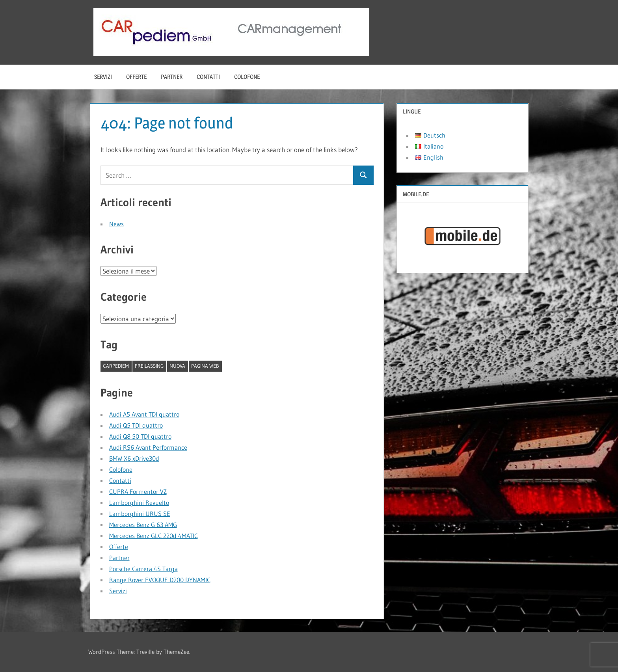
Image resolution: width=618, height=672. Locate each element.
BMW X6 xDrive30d (134, 458)
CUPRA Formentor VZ (138, 491)
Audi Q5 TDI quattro (136, 425)
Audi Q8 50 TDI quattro (140, 436)
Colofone (247, 77)
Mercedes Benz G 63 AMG (143, 525)
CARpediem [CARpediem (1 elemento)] (116, 366)
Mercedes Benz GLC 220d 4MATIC (154, 536)
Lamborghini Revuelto (139, 503)
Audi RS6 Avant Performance (148, 447)
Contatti (208, 77)
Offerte (136, 77)
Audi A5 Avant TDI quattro (144, 414)
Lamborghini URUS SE (140, 514)
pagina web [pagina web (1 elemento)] (205, 366)
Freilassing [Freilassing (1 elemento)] (149, 366)
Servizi (103, 77)
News (116, 224)
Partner (172, 77)
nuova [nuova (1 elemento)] (177, 366)
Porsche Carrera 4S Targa (143, 569)
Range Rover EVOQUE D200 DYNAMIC (160, 580)
